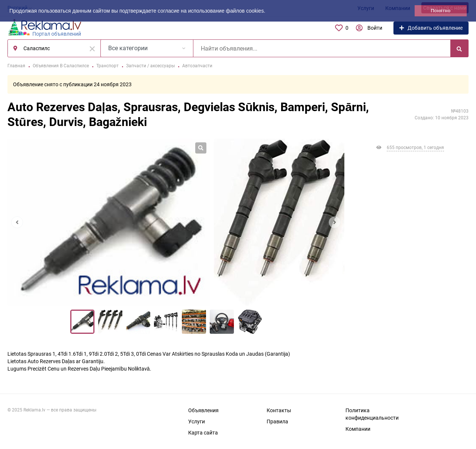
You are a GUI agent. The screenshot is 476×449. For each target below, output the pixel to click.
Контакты (279, 410)
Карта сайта (203, 433)
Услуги (197, 421)
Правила (277, 421)
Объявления (203, 410)
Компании (358, 429)
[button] (268, 12)
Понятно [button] (440, 11)
